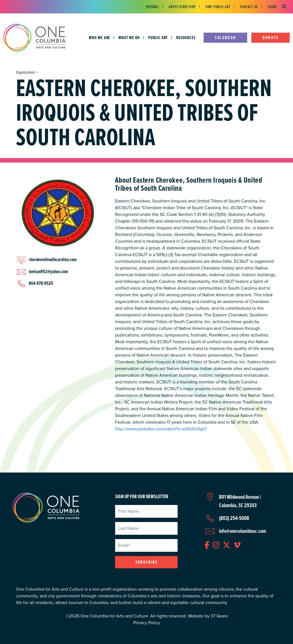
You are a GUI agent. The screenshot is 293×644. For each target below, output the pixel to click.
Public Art (158, 38)
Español (153, 7)
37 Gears (219, 616)
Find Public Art (218, 7)
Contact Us (249, 7)
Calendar (225, 38)
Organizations (25, 72)
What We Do (129, 38)
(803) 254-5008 (234, 518)
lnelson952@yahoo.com (48, 271)
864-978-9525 (41, 283)
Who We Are (99, 38)
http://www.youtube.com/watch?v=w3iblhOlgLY (161, 429)
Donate (271, 38)
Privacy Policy (147, 623)
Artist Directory (182, 7)
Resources (186, 38)
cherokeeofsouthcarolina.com (53, 259)
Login (272, 7)
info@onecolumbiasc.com (243, 531)
